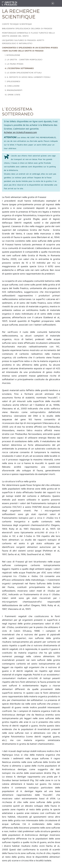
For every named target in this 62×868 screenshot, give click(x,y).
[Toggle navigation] (53, 4)
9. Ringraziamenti (13, 90)
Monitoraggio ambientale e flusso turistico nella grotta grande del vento (28, 35)
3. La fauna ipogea (14, 64)
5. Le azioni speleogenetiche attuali (23, 73)
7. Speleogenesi (12, 82)
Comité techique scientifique (17, 24)
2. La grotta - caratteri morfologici (24, 60)
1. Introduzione (12, 55)
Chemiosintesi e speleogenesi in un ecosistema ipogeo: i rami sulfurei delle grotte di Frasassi (30, 49)
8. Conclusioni (12, 86)
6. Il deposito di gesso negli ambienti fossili (28, 77)
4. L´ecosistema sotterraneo (19, 69)
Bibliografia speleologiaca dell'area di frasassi (27, 29)
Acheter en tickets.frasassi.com (20, 133)
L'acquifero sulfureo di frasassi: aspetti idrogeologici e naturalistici (23, 42)
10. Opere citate (12, 95)
